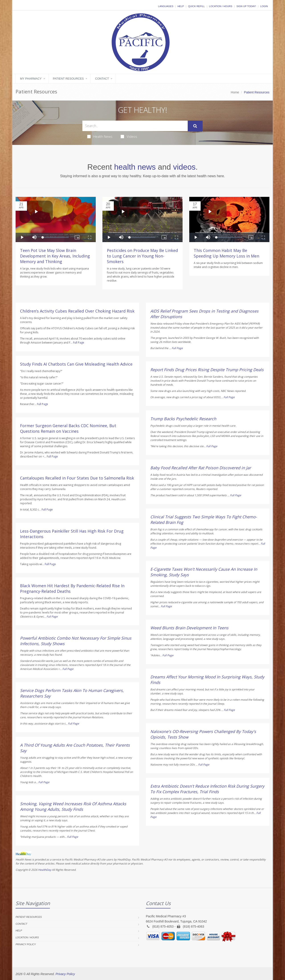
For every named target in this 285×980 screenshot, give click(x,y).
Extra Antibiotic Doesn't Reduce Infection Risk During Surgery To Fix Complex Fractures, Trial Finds (207, 789)
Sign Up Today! (246, 6)
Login (264, 6)
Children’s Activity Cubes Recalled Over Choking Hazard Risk (77, 311)
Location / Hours (221, 6)
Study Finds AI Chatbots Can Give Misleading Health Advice (76, 364)
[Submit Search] (195, 126)
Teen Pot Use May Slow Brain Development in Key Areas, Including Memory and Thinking (55, 256)
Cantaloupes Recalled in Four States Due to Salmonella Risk (77, 478)
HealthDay (45, 870)
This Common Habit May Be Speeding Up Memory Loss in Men (226, 253)
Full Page (79, 343)
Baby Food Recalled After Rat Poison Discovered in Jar (201, 468)
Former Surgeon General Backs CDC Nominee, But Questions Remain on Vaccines (68, 428)
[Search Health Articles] (135, 126)
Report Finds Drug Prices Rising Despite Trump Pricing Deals (207, 370)
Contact (102, 79)
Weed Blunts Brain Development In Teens (189, 628)
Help (181, 6)
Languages (166, 6)
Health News (100, 136)
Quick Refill (196, 6)
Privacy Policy (26, 944)
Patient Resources (68, 79)
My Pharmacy (31, 79)
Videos (129, 136)
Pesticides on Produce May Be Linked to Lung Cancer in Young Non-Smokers (142, 256)
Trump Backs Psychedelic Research (183, 419)
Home (235, 92)
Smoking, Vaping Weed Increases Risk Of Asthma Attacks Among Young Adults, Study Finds (73, 806)
